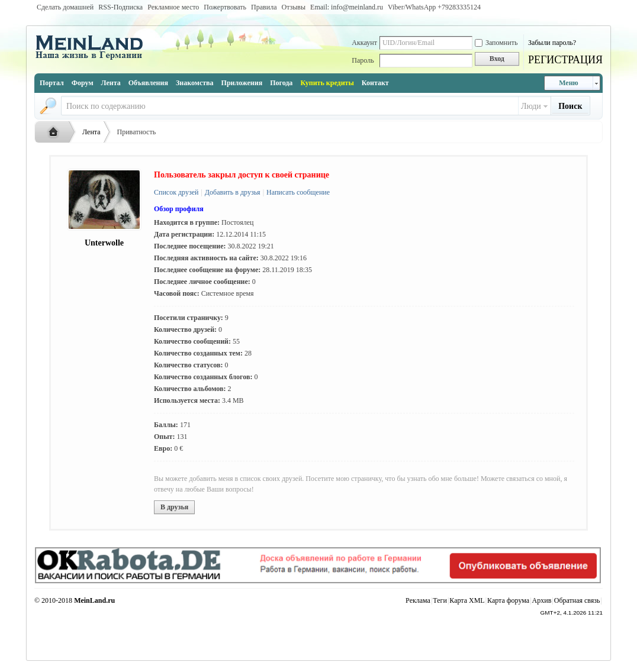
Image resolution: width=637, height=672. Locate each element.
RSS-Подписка (120, 7)
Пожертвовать (225, 7)
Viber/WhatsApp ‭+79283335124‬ (434, 7)
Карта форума (508, 600)
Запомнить (496, 43)
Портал (52, 83)
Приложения (242, 83)
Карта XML (467, 600)
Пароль (363, 60)
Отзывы (293, 7)
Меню (569, 83)
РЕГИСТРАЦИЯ (565, 60)
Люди (531, 106)
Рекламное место (173, 7)
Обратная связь (577, 600)
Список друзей (176, 192)
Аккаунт (364, 43)
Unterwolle (104, 243)
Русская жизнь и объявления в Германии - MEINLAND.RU (56, 133)
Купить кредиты (327, 83)
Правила (264, 7)
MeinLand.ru (94, 600)
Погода (281, 83)
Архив (542, 600)
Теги (440, 600)
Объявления (148, 83)
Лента (111, 83)
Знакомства (195, 83)
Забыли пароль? (552, 43)
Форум (83, 83)
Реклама (418, 600)
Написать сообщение (297, 192)
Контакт (375, 83)
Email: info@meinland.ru (347, 7)
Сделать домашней (65, 7)
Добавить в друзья (232, 192)
